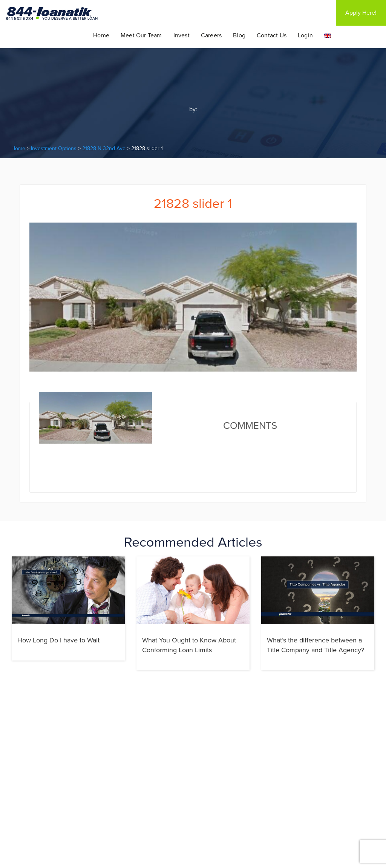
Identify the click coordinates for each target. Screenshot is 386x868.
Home (101, 35)
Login (305, 35)
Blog (239, 35)
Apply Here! (361, 13)
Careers (211, 35)
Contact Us (272, 35)
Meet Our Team (141, 35)
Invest (182, 35)
